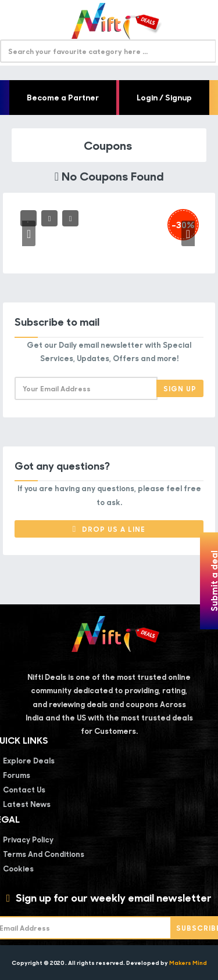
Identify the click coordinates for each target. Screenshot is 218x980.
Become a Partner (63, 97)
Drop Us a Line (109, 529)
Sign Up (180, 388)
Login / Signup (164, 97)
